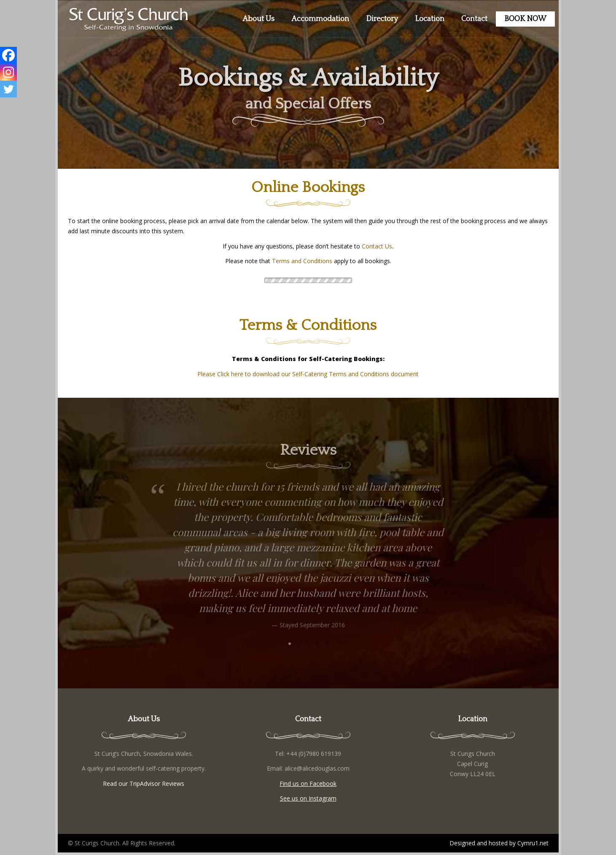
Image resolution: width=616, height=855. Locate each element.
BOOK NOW (525, 19)
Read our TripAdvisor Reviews (144, 784)
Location (430, 19)
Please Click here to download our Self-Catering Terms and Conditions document (308, 374)
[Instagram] (8, 72)
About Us (258, 19)
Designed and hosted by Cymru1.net (499, 843)
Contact (474, 19)
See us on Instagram (308, 798)
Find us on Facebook (308, 784)
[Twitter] (8, 89)
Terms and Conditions (302, 261)
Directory (382, 19)
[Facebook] (8, 55)
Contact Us (377, 246)
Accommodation (320, 19)
